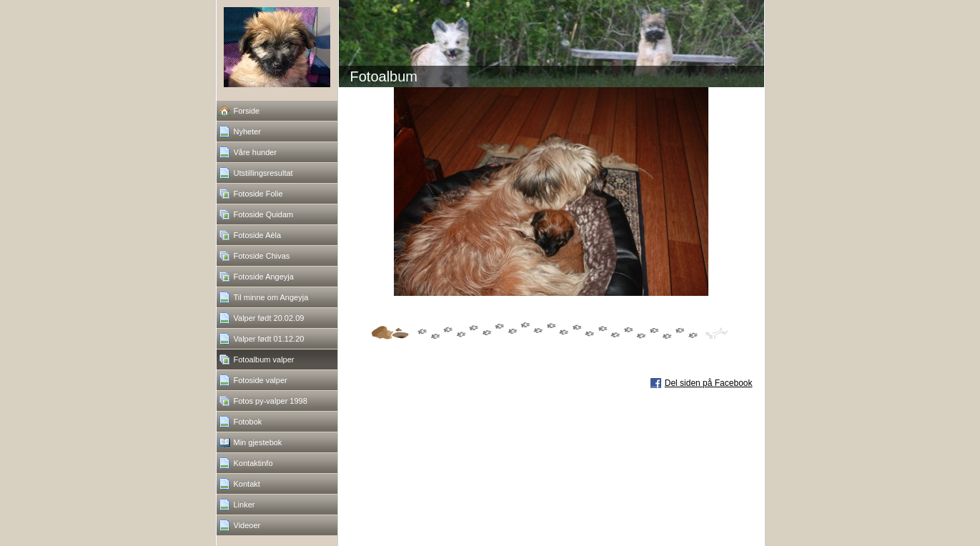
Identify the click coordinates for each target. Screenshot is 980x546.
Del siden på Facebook (709, 383)
